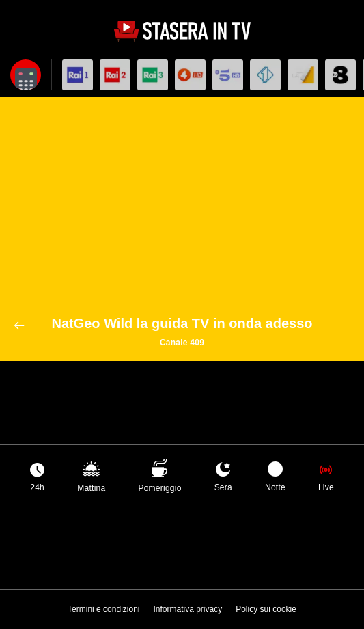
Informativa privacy (187, 609)
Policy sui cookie (266, 609)
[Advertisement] (182, 213)
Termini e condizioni (103, 609)
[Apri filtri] (26, 75)
